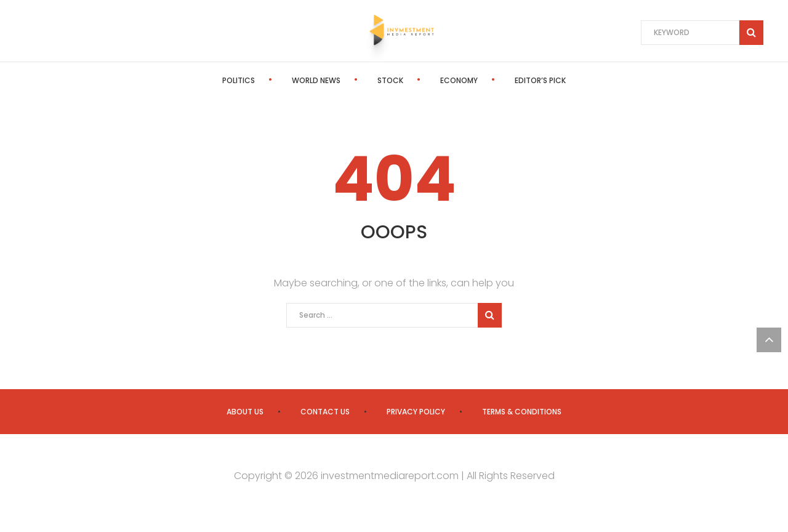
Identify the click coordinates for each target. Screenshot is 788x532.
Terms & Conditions (522, 412)
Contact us (325, 412)
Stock (390, 80)
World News (316, 80)
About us (245, 412)
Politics (239, 80)
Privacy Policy (416, 412)
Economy (459, 80)
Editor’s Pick (540, 80)
